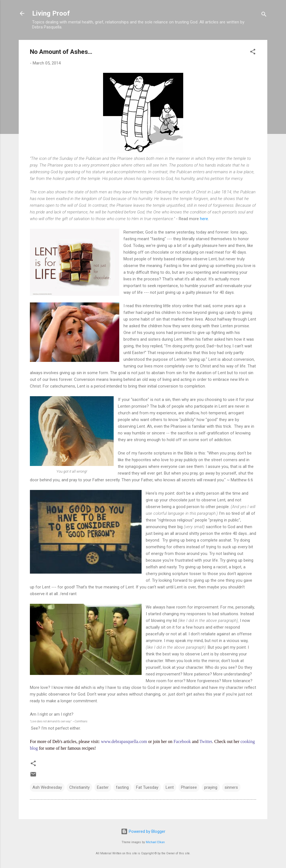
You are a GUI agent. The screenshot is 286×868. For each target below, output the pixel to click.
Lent (170, 787)
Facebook (182, 741)
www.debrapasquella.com (124, 741)
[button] (253, 53)
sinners (231, 787)
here (203, 219)
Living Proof (51, 13)
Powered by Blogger (143, 831)
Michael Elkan (155, 842)
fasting (122, 787)
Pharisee (189, 787)
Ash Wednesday (47, 787)
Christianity (79, 787)
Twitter (206, 741)
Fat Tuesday (147, 787)
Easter (103, 787)
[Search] (264, 15)
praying (211, 787)
